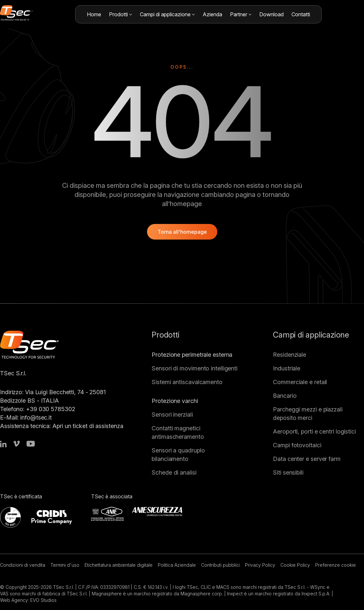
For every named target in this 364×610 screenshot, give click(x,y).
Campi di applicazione (167, 14)
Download (271, 14)
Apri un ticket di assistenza (88, 426)
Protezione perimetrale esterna (192, 355)
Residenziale (290, 355)
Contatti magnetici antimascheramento (178, 432)
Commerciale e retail (300, 382)
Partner (241, 14)
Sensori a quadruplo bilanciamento (178, 455)
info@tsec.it (36, 417)
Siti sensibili (288, 472)
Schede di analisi (174, 472)
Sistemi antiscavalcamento (187, 382)
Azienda (212, 14)
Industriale (287, 368)
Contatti (301, 14)
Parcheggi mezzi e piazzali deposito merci (308, 414)
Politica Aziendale (177, 565)
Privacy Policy (260, 565)
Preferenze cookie (336, 565)
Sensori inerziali (172, 415)
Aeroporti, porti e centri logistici (314, 431)
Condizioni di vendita (23, 565)
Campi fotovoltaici (297, 445)
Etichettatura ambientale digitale (119, 565)
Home (94, 14)
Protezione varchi (175, 401)
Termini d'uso (65, 565)
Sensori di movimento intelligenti (195, 368)
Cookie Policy (295, 565)
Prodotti (121, 14)
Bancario (285, 396)
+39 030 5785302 (51, 409)
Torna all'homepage (182, 232)
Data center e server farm (307, 459)
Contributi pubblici (220, 565)
